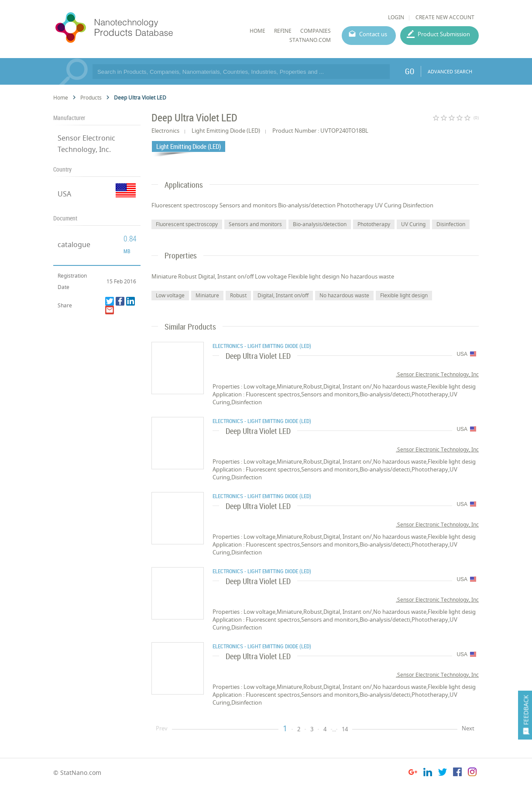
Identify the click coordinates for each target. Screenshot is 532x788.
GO (410, 71)
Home (61, 98)
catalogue (74, 244)
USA (64, 194)
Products (91, 98)
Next (468, 728)
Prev (162, 728)
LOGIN (396, 17)
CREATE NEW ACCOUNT (445, 17)
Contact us (373, 34)
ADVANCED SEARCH (450, 71)
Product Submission (444, 34)
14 (345, 729)
